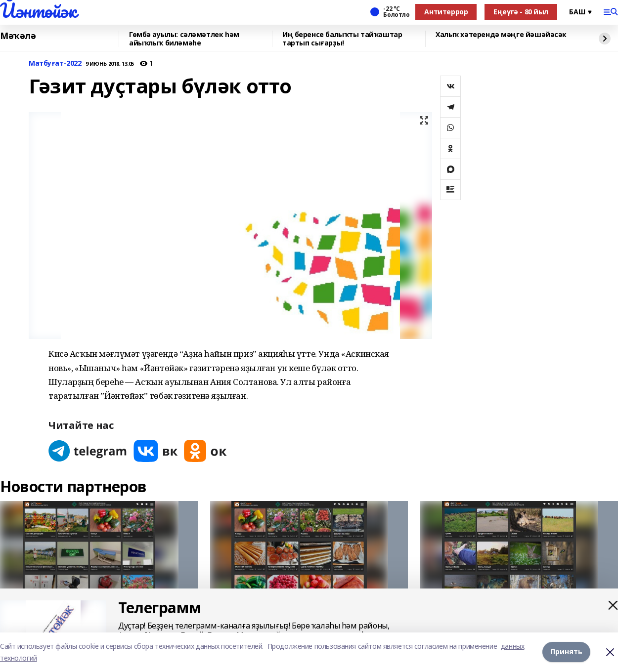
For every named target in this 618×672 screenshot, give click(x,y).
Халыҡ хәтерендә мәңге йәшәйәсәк (501, 35)
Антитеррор (446, 12)
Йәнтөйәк (38, 10)
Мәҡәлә (18, 36)
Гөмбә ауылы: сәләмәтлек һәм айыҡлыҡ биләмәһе (184, 39)
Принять (566, 652)
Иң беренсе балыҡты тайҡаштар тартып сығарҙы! (342, 39)
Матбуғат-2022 (55, 63)
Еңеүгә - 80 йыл (521, 12)
